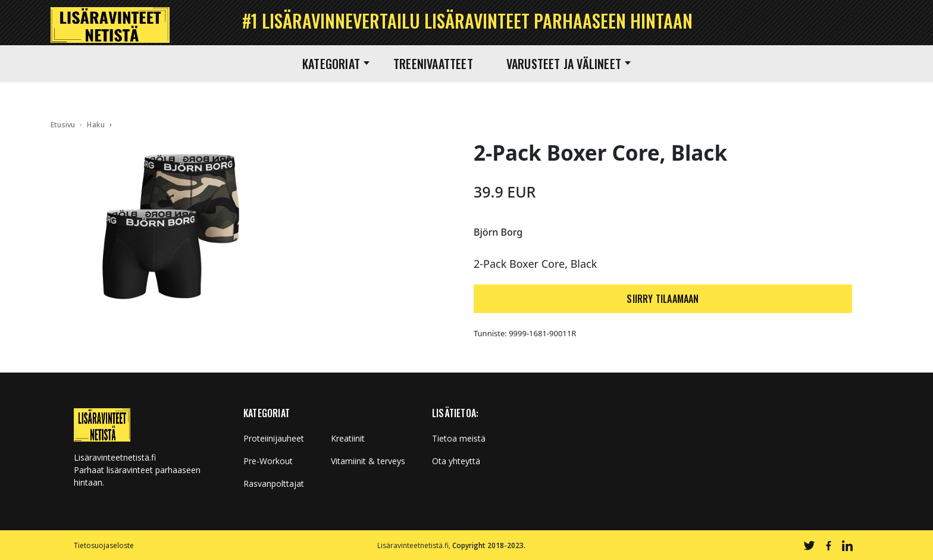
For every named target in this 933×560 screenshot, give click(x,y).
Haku (96, 125)
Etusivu (63, 125)
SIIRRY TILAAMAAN (663, 299)
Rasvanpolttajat (274, 484)
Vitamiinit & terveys (368, 461)
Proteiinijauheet (274, 439)
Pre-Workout (268, 461)
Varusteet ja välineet (569, 64)
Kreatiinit (348, 439)
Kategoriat (336, 64)
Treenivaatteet (433, 64)
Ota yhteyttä (456, 461)
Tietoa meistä (459, 439)
